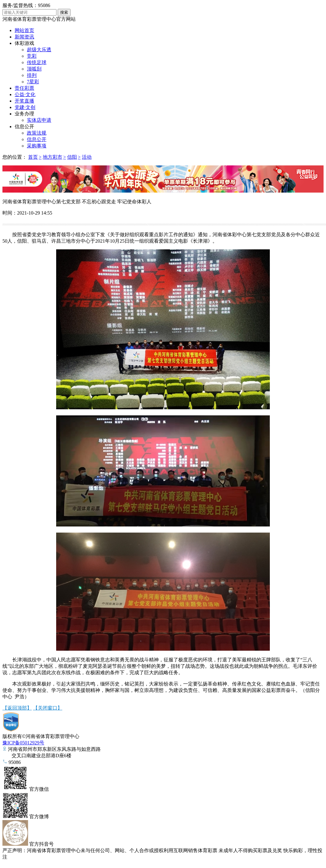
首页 (33, 157)
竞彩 (32, 56)
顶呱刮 (34, 69)
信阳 (72, 157)
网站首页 (24, 30)
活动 (87, 157)
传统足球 (37, 62)
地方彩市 (53, 157)
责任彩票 (24, 88)
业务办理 (24, 114)
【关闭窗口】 (48, 708)
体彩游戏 (24, 43)
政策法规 (37, 133)
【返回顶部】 (17, 708)
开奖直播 (24, 101)
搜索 (64, 12)
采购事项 (37, 146)
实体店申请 (39, 120)
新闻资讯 (24, 37)
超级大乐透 (39, 50)
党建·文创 (25, 107)
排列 (32, 75)
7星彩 (33, 82)
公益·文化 (25, 94)
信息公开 (24, 127)
